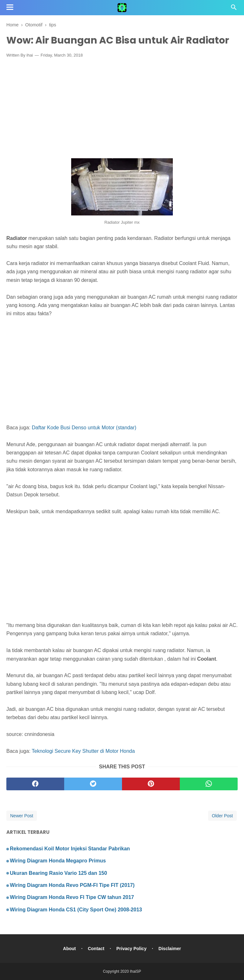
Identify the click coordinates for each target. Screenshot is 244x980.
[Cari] (234, 9)
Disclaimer (170, 949)
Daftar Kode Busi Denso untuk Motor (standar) (84, 428)
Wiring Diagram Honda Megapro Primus (58, 861)
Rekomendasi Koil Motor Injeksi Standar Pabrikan (70, 849)
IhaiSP (136, 971)
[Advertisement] (122, 110)
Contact (96, 949)
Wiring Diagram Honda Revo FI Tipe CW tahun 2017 (72, 897)
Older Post (222, 816)
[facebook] (35, 784)
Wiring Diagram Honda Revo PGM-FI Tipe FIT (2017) (72, 885)
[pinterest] (151, 784)
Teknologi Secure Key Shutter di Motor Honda (83, 751)
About (69, 949)
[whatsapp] (209, 784)
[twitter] (93, 784)
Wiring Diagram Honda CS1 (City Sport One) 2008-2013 (76, 910)
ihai (30, 55)
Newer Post (22, 816)
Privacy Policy (131, 949)
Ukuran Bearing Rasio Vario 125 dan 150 (58, 873)
